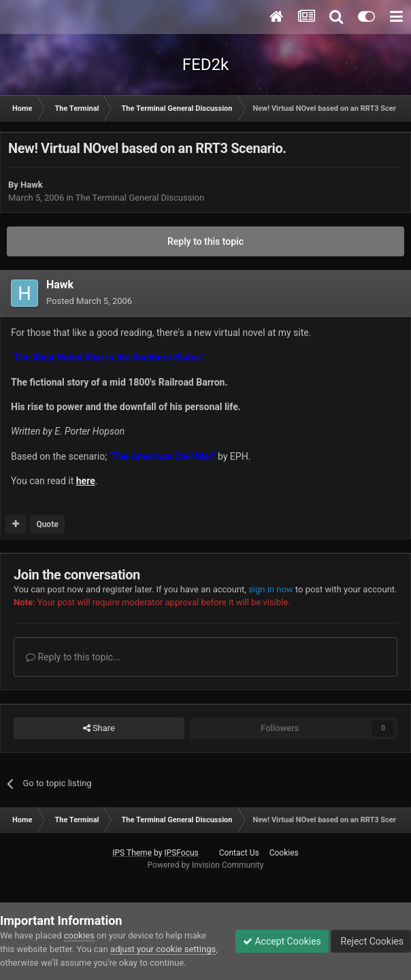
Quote (47, 524)
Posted (89, 301)
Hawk (32, 185)
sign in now (271, 589)
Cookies (284, 853)
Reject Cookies (371, 941)
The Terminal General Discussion (140, 198)
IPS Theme (132, 853)
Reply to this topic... (73, 657)
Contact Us (239, 853)
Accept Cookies (282, 941)
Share (99, 728)
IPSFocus (181, 853)
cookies (79, 935)
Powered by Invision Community (206, 865)
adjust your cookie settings (163, 949)
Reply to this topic (205, 241)
